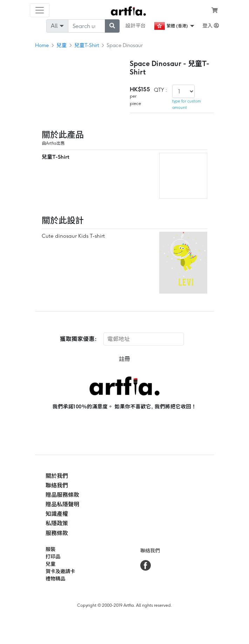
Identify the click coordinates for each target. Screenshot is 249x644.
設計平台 (136, 26)
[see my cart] (215, 10)
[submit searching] (112, 26)
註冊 (124, 359)
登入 (211, 26)
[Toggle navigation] (40, 10)
